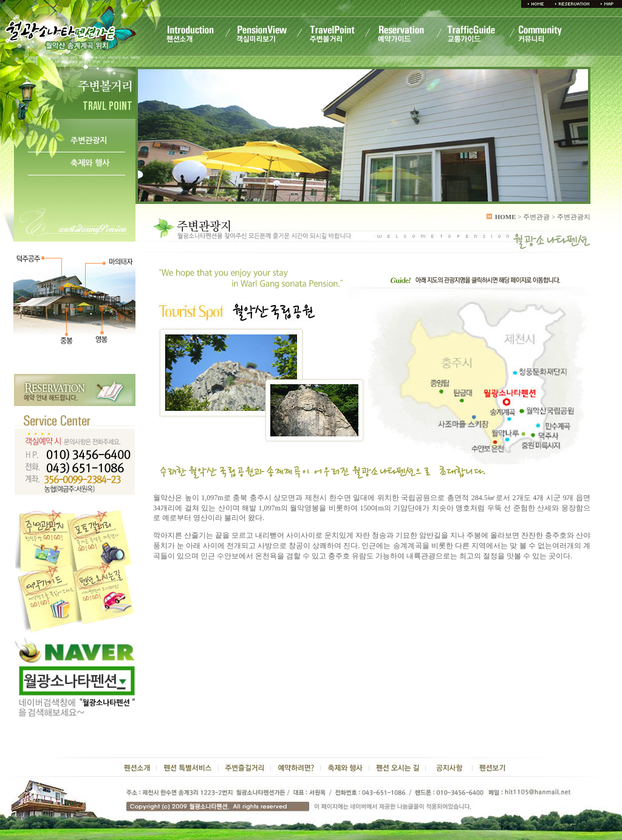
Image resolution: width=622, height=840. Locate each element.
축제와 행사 (90, 163)
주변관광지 (89, 141)
